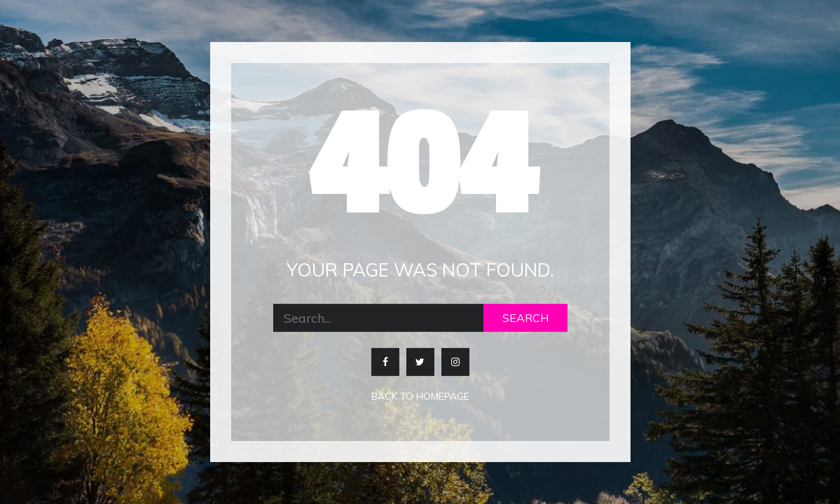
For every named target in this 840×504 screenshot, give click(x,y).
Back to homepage (420, 397)
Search (525, 318)
